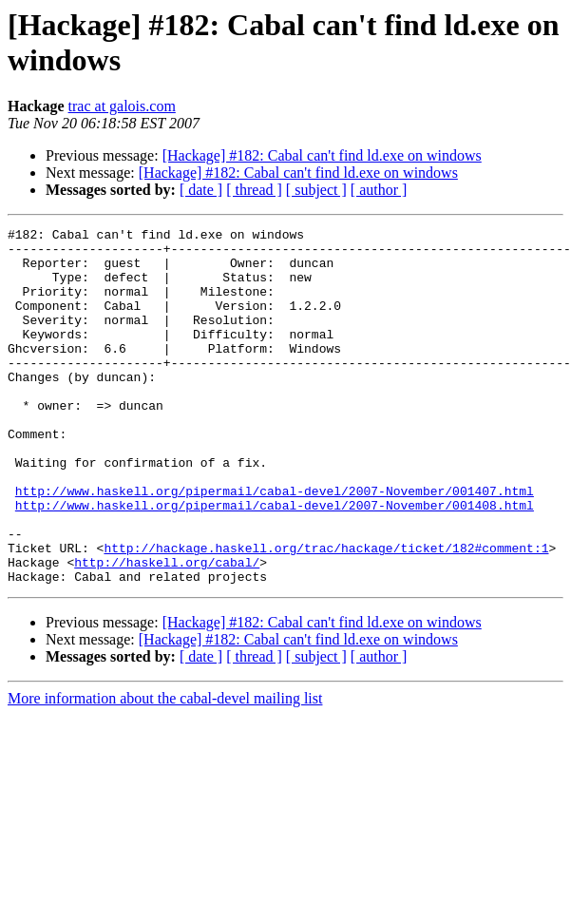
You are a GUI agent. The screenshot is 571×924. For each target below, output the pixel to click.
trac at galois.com (122, 106)
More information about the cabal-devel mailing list (165, 770)
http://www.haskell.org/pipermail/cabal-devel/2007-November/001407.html (275, 545)
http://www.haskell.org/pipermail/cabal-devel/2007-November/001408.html (275, 562)
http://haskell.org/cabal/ (167, 630)
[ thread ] (254, 190)
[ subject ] (316, 190)
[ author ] (379, 190)
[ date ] (201, 190)
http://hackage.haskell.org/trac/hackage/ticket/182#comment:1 (326, 613)
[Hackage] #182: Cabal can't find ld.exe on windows (322, 155)
